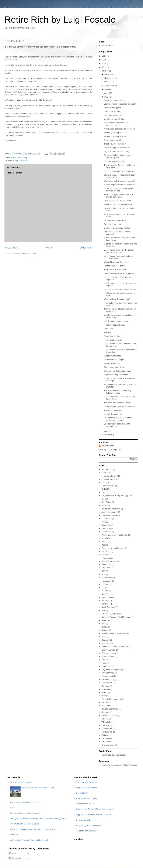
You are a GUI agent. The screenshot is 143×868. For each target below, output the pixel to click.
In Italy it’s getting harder (114, 325)
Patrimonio (106, 597)
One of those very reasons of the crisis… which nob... (118, 419)
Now (103, 594)
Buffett (104, 627)
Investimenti (107, 578)
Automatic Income (109, 512)
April (107, 431)
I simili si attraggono (112, 108)
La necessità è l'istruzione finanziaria (120, 406)
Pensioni (105, 601)
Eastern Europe (108, 650)
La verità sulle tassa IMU (114, 161)
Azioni (104, 538)
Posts (13, 854)
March (107, 435)
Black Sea (106, 620)
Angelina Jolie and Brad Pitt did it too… (39, 788)
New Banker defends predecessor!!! (119, 129)
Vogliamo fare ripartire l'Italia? (117, 375)
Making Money (108, 673)
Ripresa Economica (110, 709)
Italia (103, 499)
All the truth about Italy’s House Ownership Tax (117, 156)
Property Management (111, 699)
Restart (105, 706)
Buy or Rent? (82, 793)
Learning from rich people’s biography (120, 104)
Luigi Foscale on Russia (86, 788)
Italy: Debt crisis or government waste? (121, 289)
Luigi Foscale (108, 446)
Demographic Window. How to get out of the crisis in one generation (39, 818)
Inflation (105, 555)
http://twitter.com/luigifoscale (114, 755)
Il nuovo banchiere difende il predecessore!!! (116, 124)
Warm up (14, 835)
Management (107, 676)
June (107, 93)
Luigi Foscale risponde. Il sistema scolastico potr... (118, 257)
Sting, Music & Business (20, 782)
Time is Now (107, 729)
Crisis (14, 158)
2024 (104, 56)
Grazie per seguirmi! (113, 140)
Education (106, 551)
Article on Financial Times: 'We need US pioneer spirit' (33, 829)
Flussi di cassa (108, 656)
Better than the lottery (113, 336)
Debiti (104, 637)
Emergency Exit (83, 820)
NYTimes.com (107, 679)
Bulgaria (105, 630)
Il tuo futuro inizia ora (113, 115)
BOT (103, 571)
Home (49, 248)
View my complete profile (110, 450)
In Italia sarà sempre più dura (116, 321)
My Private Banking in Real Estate (25, 824)
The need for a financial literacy (117, 403)
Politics (104, 693)
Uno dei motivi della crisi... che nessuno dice (117, 425)
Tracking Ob (107, 732)
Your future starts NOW (114, 119)
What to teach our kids (86, 804)
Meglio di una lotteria (113, 340)
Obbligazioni (107, 683)
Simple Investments (112, 356)
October (108, 82)
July (106, 89)
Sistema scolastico (109, 716)
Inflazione (106, 558)
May (107, 97)
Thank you (106, 725)
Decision (105, 640)
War (103, 611)
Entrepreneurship (109, 653)
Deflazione (106, 643)
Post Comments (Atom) (26, 254)
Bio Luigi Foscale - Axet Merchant (116, 617)
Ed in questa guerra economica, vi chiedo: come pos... (118, 196)
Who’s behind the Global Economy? (25, 802)
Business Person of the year (114, 633)
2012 (104, 71)
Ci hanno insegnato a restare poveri (119, 273)
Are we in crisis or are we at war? (118, 201)
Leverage (105, 584)
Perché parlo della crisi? (114, 266)
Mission (105, 591)
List (103, 588)
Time (104, 522)
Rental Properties (109, 561)
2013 (104, 67)
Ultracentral (106, 742)
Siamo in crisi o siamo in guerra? (118, 204)
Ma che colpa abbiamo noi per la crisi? (120, 185)
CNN (104, 489)
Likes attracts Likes (112, 111)
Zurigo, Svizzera (20, 160)
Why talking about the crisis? (116, 262)
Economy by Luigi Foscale (115, 133)
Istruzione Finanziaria (111, 509)
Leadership (106, 666)
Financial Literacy (109, 476)
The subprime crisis (112, 410)
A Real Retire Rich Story (87, 798)
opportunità (106, 564)
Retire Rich (106, 469)
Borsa (104, 624)
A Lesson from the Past (86, 831)
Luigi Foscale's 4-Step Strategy (115, 496)
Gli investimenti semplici (114, 360)
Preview (107, 332)
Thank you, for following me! (116, 144)
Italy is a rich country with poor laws (119, 171)
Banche (105, 542)
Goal (103, 574)
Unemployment (108, 745)
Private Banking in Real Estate (115, 535)
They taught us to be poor (115, 270)
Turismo (105, 735)
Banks (104, 506)
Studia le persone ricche (114, 100)
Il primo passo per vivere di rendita (25, 813)
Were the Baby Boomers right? (117, 299)
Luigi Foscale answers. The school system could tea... (119, 251)
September (109, 86)
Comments (15, 858)
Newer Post (11, 248)
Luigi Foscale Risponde (111, 669)
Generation (106, 532)
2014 (104, 63)
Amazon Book (107, 46)
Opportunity (22, 158)
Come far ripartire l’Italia (114, 367)
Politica (105, 689)
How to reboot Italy (112, 363)
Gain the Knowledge (113, 224)
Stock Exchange (108, 607)
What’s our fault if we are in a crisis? (119, 181)
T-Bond (105, 722)
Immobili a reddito (109, 515)
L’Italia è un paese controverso (117, 148)
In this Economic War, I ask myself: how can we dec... (119, 190)
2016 (104, 60)
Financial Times (108, 479)
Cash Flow (106, 528)
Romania (105, 712)
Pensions (105, 604)
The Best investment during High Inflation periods (118, 392)
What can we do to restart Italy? (117, 371)
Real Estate (106, 502)
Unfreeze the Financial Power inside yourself (29, 840)
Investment (106, 581)
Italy (103, 492)
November (109, 78)
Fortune (105, 660)
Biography (106, 525)
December (109, 74)
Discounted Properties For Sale (115, 647)
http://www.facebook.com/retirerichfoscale (119, 765)
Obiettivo (105, 686)
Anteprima (108, 329)
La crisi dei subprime (113, 414)
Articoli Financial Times (111, 614)
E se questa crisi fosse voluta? (117, 228)
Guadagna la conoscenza (115, 220)
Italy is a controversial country (117, 151)
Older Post (86, 248)
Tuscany (105, 738)
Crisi (103, 482)
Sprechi (105, 719)
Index (104, 663)
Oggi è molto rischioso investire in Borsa (93, 815)
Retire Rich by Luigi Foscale (60, 20)
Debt (103, 545)
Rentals (105, 702)
